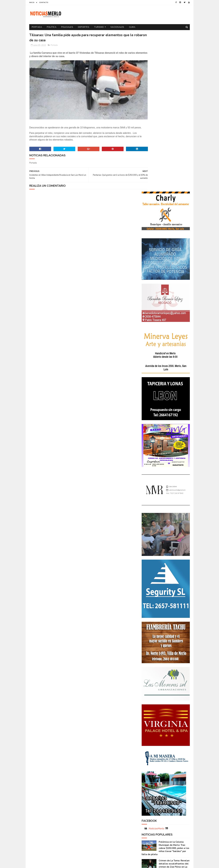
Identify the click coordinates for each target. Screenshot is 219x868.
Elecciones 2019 (178, 764)
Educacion (148, 764)
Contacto (44, 3)
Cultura (178, 754)
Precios (166, 785)
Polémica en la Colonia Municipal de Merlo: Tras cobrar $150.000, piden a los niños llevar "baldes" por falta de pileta (165, 689)
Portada (37, 27)
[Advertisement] (55, 837)
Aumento (162, 748)
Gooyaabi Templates (79, 864)
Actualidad (149, 748)
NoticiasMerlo (156, 669)
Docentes (160, 759)
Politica (52, 27)
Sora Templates (47, 864)
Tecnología (148, 795)
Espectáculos (165, 769)
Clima (132, 27)
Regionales (148, 790)
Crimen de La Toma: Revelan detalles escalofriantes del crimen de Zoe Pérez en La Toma (174, 706)
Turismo (99, 27)
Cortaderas (165, 754)
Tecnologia (172, 790)
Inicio (32, 3)
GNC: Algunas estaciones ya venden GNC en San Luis (174, 719)
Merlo (165, 774)
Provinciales (180, 785)
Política (180, 779)
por (145, 785)
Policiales (67, 27)
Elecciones (162, 764)
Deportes (84, 27)
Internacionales (151, 774)
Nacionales (117, 27)
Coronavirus (149, 754)
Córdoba (174, 748)
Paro (146, 779)
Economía (173, 759)
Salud (160, 790)
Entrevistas (149, 769)
